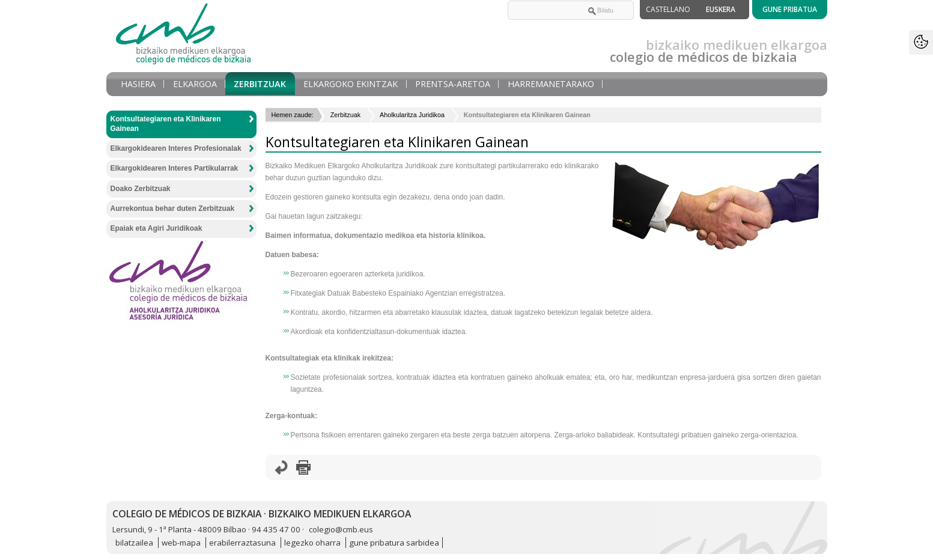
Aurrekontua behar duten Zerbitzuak (173, 208)
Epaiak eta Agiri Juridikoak (157, 228)
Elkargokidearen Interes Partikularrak (175, 168)
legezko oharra (312, 543)
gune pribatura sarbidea (394, 543)
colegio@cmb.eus (341, 529)
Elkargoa (195, 84)
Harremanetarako (551, 84)
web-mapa (181, 543)
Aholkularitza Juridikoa (412, 115)
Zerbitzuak (260, 84)
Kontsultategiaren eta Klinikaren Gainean (166, 124)
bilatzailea (134, 543)
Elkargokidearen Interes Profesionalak (176, 148)
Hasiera (138, 84)
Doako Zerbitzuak (141, 189)
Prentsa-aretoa (453, 84)
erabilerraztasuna (242, 543)
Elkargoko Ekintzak (351, 84)
